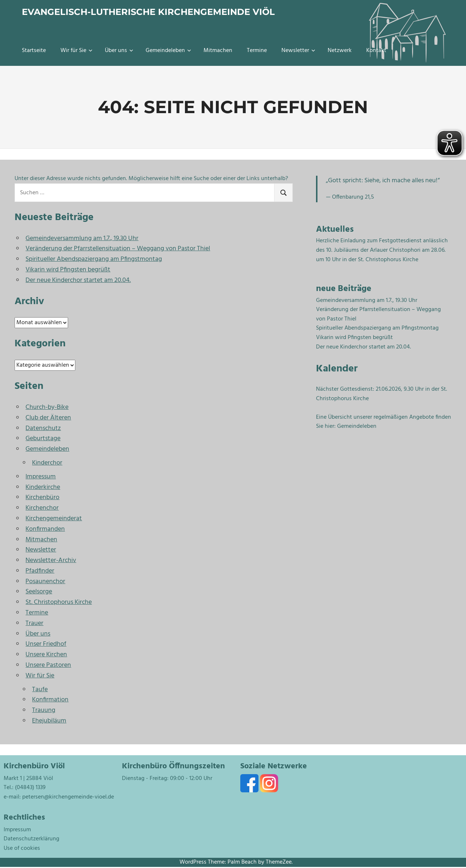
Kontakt (376, 51)
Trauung (44, 710)
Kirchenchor (42, 508)
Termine (257, 51)
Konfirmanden (45, 529)
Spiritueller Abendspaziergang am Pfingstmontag (94, 259)
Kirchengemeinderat (54, 519)
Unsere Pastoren (48, 665)
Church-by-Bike (47, 407)
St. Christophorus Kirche (59, 602)
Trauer (34, 623)
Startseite (34, 51)
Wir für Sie (76, 51)
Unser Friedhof (46, 644)
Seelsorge (39, 592)
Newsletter (298, 51)
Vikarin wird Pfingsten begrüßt (68, 270)
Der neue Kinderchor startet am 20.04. (78, 280)
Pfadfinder (40, 571)
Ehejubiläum (49, 721)
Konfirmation (50, 700)
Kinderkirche (43, 487)
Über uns (119, 51)
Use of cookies (22, 848)
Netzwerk (340, 51)
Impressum (41, 477)
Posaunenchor (45, 582)
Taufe (40, 690)
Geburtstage (43, 439)
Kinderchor (47, 463)
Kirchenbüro (42, 497)
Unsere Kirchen (46, 655)
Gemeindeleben (168, 51)
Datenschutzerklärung (31, 839)
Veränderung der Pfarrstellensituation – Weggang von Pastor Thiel (118, 249)
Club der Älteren (48, 418)
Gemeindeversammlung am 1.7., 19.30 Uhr (82, 238)
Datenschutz (43, 428)
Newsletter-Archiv (51, 560)
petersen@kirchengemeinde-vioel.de (68, 797)
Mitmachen (218, 51)
